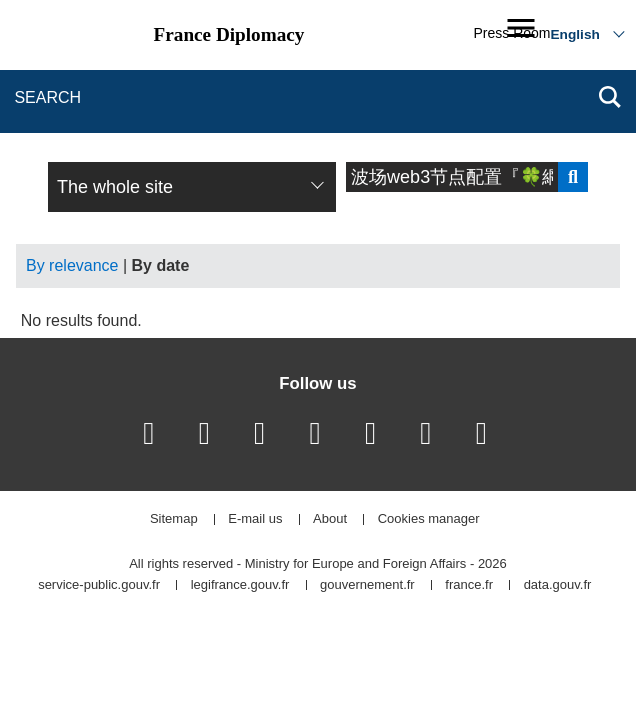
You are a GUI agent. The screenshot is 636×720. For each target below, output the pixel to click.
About (330, 519)
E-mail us (255, 519)
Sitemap (174, 519)
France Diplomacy (229, 34)
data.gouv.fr (558, 585)
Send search (573, 177)
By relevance (72, 265)
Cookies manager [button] (429, 519)
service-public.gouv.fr (99, 585)
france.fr (469, 585)
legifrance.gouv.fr (240, 585)
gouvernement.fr (367, 585)
